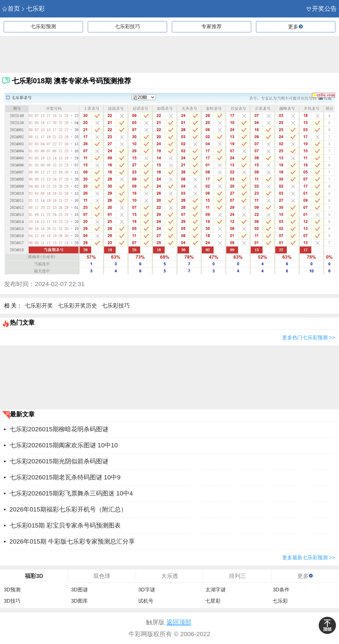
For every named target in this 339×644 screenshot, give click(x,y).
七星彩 (213, 601)
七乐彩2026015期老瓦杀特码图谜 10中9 (65, 477)
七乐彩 (33, 9)
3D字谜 (146, 590)
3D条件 (281, 590)
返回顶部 (179, 622)
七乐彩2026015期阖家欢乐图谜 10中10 (64, 445)
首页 (11, 9)
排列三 (237, 576)
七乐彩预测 (43, 26)
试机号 (146, 601)
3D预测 (12, 590)
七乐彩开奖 (39, 306)
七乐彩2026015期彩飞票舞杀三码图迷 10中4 (71, 493)
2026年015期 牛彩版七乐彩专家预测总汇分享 (72, 541)
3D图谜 (79, 590)
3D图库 (79, 601)
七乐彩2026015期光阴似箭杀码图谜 (59, 461)
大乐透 (170, 576)
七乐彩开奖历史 (77, 306)
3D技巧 (12, 601)
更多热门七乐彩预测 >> (309, 338)
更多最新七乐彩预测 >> (309, 558)
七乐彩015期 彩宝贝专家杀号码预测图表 (65, 525)
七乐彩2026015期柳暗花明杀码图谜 (59, 429)
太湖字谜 (215, 590)
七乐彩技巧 (127, 26)
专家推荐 (212, 26)
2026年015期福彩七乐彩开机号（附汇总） (68, 509)
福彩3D (34, 576)
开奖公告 (322, 9)
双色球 (102, 576)
